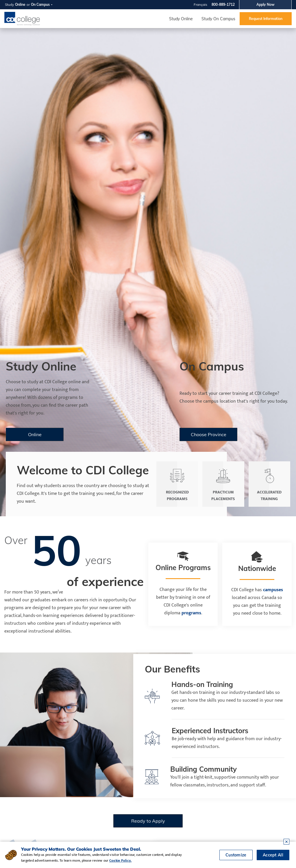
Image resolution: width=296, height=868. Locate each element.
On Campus (40, 4)
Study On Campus (218, 19)
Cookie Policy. (120, 860)
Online (20, 4)
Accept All (273, 855)
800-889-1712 (223, 4)
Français (200, 4)
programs (191, 613)
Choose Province (209, 434)
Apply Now (266, 4)
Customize (236, 855)
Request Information (266, 19)
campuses (273, 590)
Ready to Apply (148, 821)
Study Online (181, 19)
